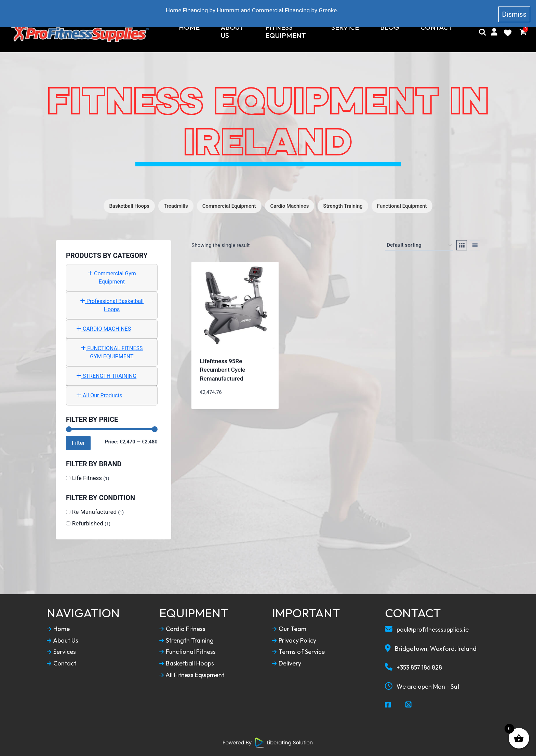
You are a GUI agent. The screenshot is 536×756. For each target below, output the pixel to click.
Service (345, 27)
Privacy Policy (294, 640)
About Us (232, 31)
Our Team (289, 629)
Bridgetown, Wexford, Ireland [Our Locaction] (431, 648)
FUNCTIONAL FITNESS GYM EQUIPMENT (112, 352)
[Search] (482, 32)
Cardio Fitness (182, 629)
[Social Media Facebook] (388, 705)
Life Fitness (87, 478)
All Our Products (99, 395)
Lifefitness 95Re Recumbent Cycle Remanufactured (223, 369)
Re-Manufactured (94, 511)
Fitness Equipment (286, 31)
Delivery (287, 663)
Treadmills (176, 206)
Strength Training (343, 206)
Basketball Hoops (129, 206)
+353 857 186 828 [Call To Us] (413, 667)
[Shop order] (419, 245)
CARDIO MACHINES (104, 328)
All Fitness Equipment (192, 675)
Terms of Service (298, 652)
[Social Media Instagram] (409, 705)
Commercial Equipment (229, 206)
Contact (437, 27)
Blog (390, 27)
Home (189, 27)
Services (61, 652)
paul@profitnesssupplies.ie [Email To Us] (427, 629)
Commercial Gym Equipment (112, 277)
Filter (78, 442)
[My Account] (494, 32)
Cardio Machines (290, 206)
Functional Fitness (188, 652)
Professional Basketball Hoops (112, 305)
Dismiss (514, 12)
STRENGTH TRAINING (106, 376)
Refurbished (88, 523)
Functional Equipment (402, 206)
